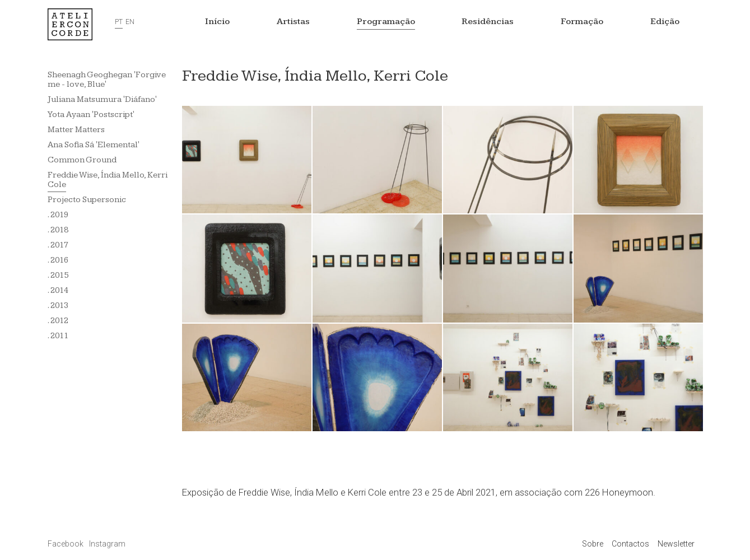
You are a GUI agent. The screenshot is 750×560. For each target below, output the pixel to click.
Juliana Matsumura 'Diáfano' (102, 99)
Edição (665, 22)
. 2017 (58, 245)
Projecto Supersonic (87, 200)
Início (217, 22)
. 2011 (58, 336)
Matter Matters (76, 130)
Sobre (593, 544)
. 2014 (58, 290)
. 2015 (58, 275)
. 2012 (58, 321)
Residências (488, 22)
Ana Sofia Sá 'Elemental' (94, 145)
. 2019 (58, 215)
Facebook (66, 544)
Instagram (107, 544)
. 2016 (58, 260)
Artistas (293, 22)
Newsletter (676, 544)
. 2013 (58, 305)
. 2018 (58, 230)
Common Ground (82, 160)
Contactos (630, 544)
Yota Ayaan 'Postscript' (91, 115)
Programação (386, 22)
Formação (582, 22)
